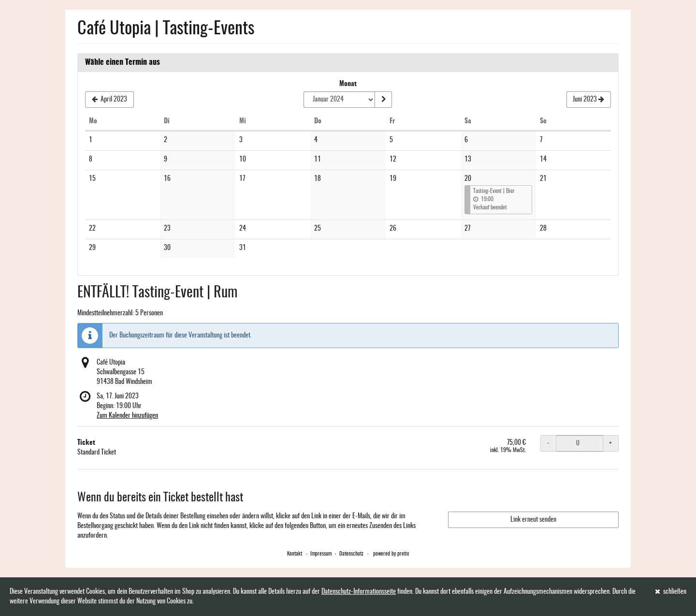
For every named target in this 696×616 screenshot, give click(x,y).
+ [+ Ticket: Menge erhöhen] (610, 443)
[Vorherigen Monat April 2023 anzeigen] (109, 100)
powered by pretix (391, 554)
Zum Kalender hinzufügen (127, 416)
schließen (671, 592)
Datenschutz (351, 554)
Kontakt (295, 554)
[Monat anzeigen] (383, 100)
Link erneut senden (533, 520)
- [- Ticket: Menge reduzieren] (548, 443)
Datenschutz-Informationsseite (359, 592)
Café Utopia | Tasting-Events (166, 29)
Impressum (321, 554)
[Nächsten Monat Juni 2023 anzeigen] (589, 100)
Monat (348, 84)
